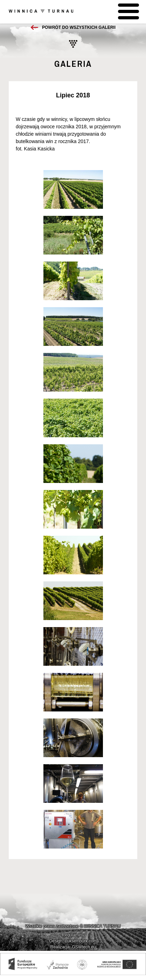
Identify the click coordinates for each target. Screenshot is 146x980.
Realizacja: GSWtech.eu (73, 947)
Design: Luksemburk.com (73, 941)
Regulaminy (73, 935)
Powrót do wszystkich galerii (79, 27)
